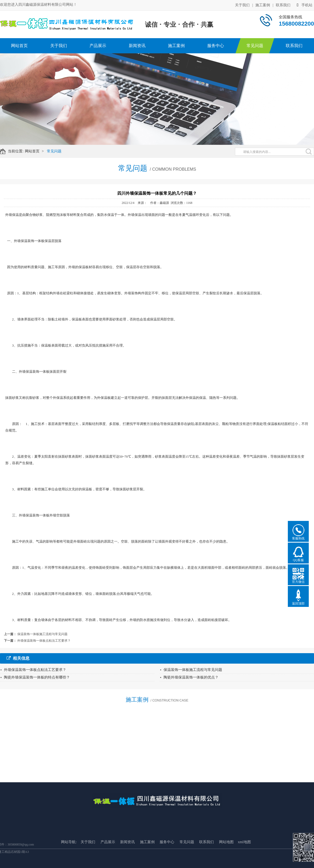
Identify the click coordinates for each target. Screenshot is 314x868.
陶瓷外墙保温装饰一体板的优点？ (191, 677)
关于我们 (242, 5)
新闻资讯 (137, 46)
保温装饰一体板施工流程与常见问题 (42, 634)
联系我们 (283, 5)
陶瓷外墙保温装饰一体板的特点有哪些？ (37, 677)
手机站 (305, 5)
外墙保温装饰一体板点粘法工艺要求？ (44, 641)
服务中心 (216, 46)
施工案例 (263, 5)
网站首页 (19, 46)
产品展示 (98, 46)
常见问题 (255, 46)
